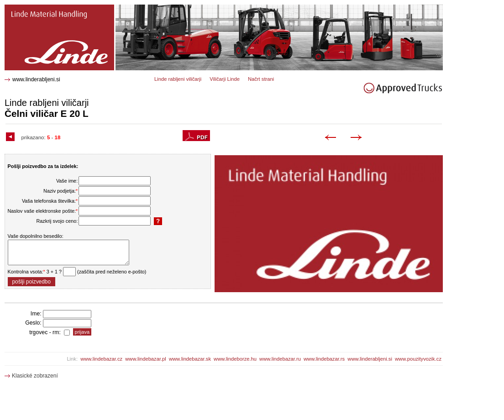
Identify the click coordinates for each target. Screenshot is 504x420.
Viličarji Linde (225, 79)
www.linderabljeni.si (36, 79)
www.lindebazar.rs (324, 359)
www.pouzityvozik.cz (418, 359)
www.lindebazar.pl (146, 359)
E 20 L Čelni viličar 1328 (38, 8)
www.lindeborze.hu (235, 359)
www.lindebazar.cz (101, 359)
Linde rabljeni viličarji (178, 79)
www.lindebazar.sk (190, 359)
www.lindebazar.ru (280, 359)
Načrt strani (261, 79)
